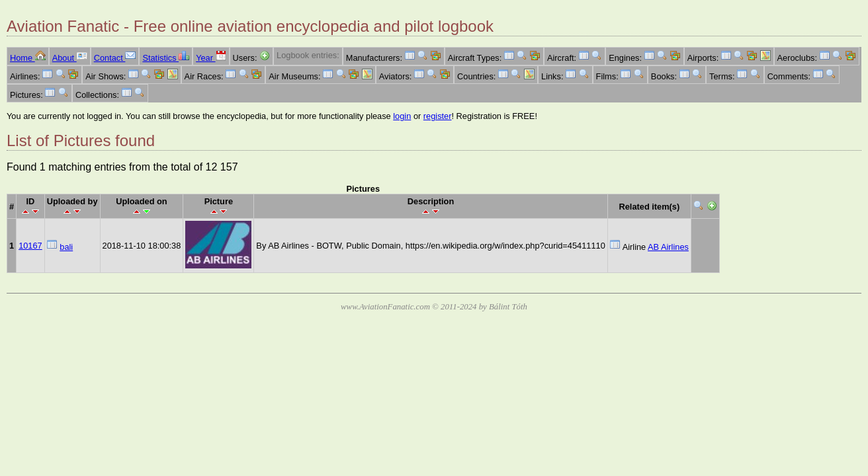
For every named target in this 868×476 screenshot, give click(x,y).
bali (66, 247)
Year (211, 58)
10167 (30, 246)
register (438, 116)
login (402, 116)
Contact (115, 58)
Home (28, 58)
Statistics (166, 58)
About (70, 58)
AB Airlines (668, 247)
